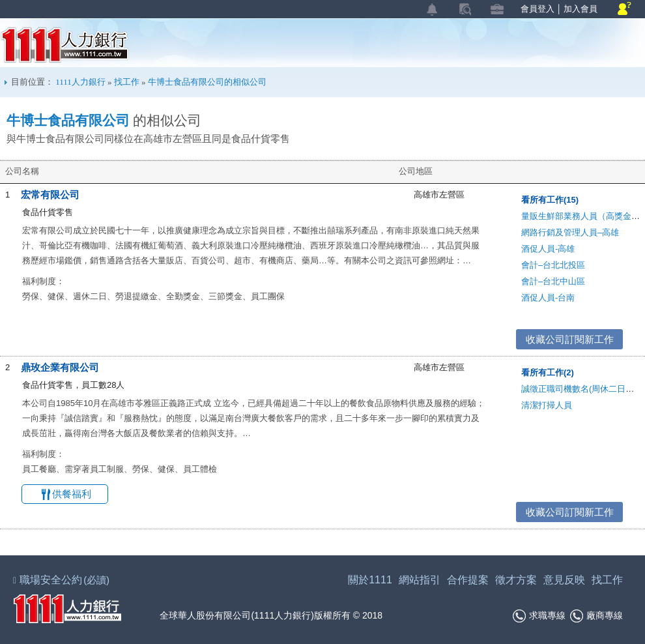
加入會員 (580, 9)
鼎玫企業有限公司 (60, 367)
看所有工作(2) (548, 373)
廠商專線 (596, 616)
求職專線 (539, 616)
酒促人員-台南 (548, 298)
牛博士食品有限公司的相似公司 (207, 82)
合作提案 (468, 580)
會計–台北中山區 (553, 281)
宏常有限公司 (50, 195)
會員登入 (537, 9)
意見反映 (564, 580)
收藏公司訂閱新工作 (570, 339)
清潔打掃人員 (547, 405)
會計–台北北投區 (553, 265)
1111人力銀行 (65, 45)
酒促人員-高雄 (548, 249)
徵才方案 (516, 580)
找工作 (127, 82)
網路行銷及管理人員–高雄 (570, 232)
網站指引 (420, 580)
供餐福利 (72, 494)
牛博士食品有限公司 (68, 121)
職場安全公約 (62, 580)
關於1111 (370, 580)
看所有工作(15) (550, 200)
